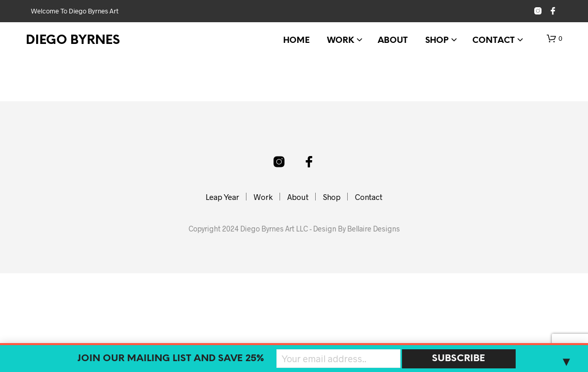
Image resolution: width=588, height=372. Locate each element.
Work (341, 41)
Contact (493, 41)
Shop (437, 41)
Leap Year (222, 197)
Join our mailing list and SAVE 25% (171, 359)
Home (296, 41)
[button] (554, 39)
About (393, 41)
